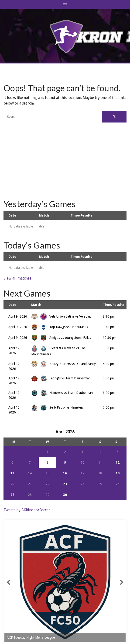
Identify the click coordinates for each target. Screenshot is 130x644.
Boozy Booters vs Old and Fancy (63, 364)
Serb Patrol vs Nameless (57, 407)
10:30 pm (110, 338)
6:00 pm (109, 393)
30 (65, 495)
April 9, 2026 (18, 316)
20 (12, 484)
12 (118, 462)
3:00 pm (109, 348)
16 (65, 473)
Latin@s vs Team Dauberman (61, 378)
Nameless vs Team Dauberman (62, 393)
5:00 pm (109, 378)
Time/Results (81, 215)
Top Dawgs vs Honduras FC (60, 327)
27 (12, 495)
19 (118, 473)
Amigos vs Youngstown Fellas (61, 338)
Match (44, 215)
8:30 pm (109, 316)
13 (12, 473)
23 (65, 484)
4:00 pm (109, 364)
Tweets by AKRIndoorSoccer (27, 510)
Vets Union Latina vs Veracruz (61, 316)
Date (12, 215)
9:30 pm (109, 327)
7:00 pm (109, 407)
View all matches (17, 278)
